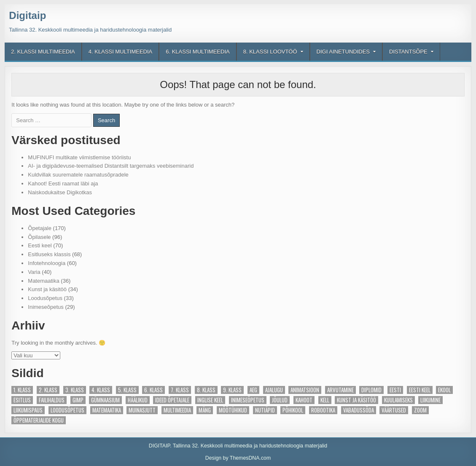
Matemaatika (43, 281)
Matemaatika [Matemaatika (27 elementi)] (107, 410)
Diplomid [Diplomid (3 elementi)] (371, 390)
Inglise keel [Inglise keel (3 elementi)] (210, 400)
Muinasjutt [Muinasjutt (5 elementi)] (142, 410)
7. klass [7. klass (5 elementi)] (180, 390)
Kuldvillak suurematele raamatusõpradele (78, 175)
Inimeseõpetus (46, 307)
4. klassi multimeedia (120, 52)
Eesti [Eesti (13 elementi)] (395, 390)
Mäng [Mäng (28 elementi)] (205, 410)
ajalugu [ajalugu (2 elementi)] (274, 390)
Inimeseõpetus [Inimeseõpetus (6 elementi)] (248, 400)
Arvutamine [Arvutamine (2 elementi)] (340, 390)
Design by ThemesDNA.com (238, 458)
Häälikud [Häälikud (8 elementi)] (138, 400)
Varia (34, 272)
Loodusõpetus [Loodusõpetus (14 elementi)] (67, 410)
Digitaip (27, 15)
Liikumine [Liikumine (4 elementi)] (430, 400)
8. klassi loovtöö (270, 52)
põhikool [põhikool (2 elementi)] (293, 410)
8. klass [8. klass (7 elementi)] (206, 390)
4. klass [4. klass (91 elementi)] (101, 390)
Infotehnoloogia (47, 263)
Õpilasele (39, 237)
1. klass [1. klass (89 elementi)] (22, 390)
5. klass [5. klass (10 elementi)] (127, 390)
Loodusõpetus (45, 298)
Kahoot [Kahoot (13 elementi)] (304, 400)
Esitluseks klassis (49, 254)
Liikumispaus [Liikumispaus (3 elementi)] (28, 410)
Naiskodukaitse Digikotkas (60, 192)
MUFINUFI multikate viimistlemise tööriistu (79, 157)
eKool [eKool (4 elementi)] (444, 390)
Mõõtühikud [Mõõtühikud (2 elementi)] (233, 410)
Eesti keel (40, 245)
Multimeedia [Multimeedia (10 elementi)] (177, 410)
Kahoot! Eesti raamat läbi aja (63, 183)
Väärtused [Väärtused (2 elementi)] (394, 410)
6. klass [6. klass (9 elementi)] (153, 390)
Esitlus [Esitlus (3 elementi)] (22, 400)
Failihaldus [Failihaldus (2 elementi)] (52, 400)
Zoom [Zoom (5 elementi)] (420, 410)
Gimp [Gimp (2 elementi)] (78, 400)
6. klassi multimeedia (198, 52)
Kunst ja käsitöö (47, 289)
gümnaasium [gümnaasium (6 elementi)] (105, 400)
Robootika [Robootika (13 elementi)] (323, 410)
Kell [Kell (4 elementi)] (325, 400)
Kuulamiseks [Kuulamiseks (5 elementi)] (398, 400)
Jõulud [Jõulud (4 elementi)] (280, 400)
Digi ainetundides (343, 52)
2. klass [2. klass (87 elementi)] (48, 390)
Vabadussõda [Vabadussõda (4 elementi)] (359, 410)
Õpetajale (40, 228)
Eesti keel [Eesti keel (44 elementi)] (420, 390)
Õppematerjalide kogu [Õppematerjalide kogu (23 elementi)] (39, 420)
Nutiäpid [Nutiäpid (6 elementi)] (265, 410)
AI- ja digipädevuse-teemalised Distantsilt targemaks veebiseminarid (111, 166)
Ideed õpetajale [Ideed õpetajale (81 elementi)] (172, 400)
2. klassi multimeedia (43, 52)
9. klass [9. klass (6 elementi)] (232, 390)
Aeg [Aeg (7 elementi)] (253, 390)
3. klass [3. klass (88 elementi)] (75, 390)
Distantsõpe (408, 52)
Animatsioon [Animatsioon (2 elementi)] (305, 390)
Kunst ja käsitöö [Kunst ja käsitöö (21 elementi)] (356, 400)
